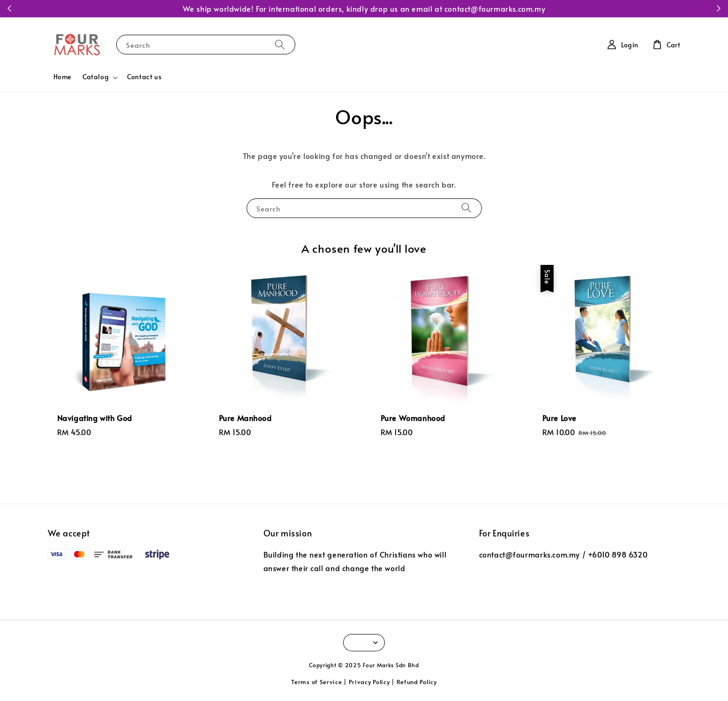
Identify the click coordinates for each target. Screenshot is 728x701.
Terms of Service (316, 682)
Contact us (144, 77)
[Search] (280, 44)
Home (62, 77)
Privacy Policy (369, 682)
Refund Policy (417, 682)
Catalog (96, 77)
